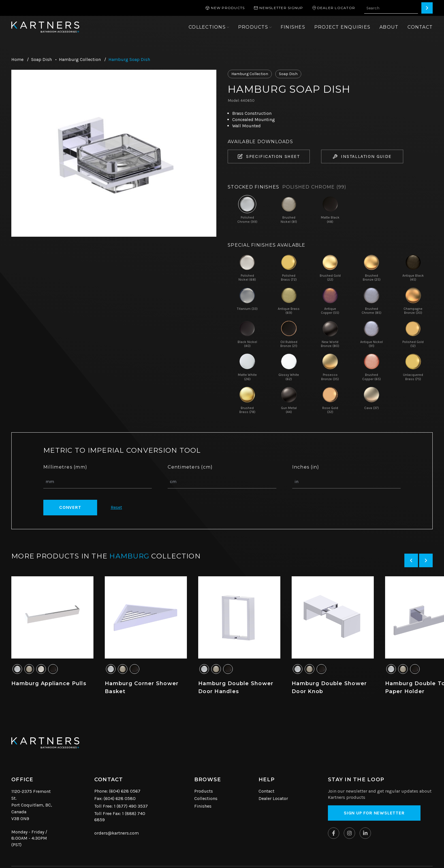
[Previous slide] (411, 560)
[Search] (427, 8)
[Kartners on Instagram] (349, 833)
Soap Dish (41, 59)
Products (204, 791)
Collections (206, 798)
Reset (116, 507)
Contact (266, 791)
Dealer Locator (273, 798)
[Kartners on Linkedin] (365, 833)
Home (17, 59)
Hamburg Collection (80, 59)
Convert (70, 507)
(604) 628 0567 (125, 791)
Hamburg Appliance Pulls (49, 683)
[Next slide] (426, 560)
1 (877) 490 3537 (131, 806)
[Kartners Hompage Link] (45, 27)
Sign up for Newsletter (374, 813)
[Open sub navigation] (209, 27)
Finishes (203, 806)
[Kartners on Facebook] (334, 833)
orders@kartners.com (117, 833)
